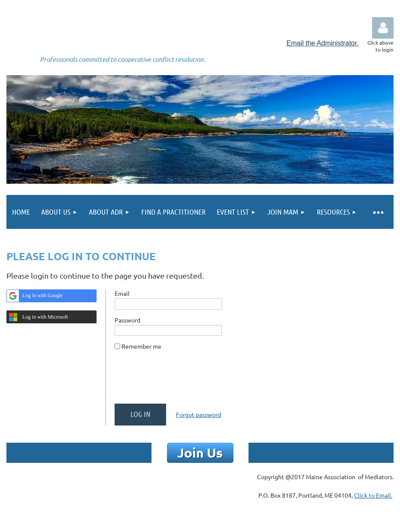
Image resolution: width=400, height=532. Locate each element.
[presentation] (180, 380)
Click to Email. (373, 495)
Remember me (141, 346)
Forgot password (198, 414)
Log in (383, 28)
